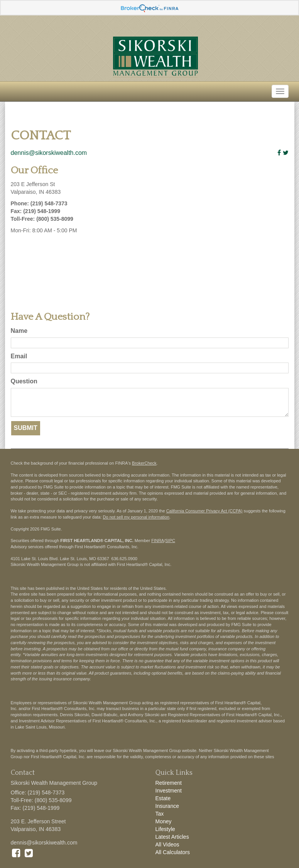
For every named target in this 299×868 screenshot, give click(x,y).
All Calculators (173, 852)
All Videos (167, 844)
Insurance (167, 806)
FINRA (158, 541)
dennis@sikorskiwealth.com (49, 153)
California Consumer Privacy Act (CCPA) (204, 511)
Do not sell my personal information (136, 517)
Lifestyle (165, 829)
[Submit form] (26, 428)
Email (19, 356)
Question (24, 381)
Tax (160, 814)
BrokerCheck (144, 463)
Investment (169, 791)
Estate (163, 798)
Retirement (169, 783)
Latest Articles (172, 837)
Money (164, 821)
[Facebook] (279, 153)
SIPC (170, 541)
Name (19, 331)
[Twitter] (286, 153)
